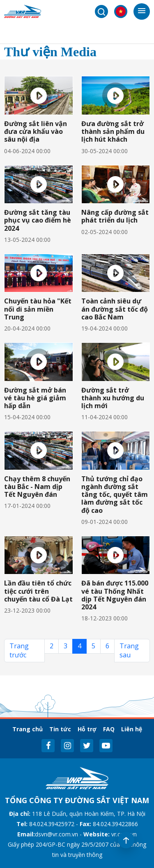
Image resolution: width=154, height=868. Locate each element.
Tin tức (60, 729)
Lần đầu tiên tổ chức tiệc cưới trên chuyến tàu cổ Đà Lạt (38, 591)
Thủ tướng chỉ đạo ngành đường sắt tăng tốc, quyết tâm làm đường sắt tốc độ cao (115, 495)
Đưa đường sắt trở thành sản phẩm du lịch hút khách (113, 131)
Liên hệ (132, 729)
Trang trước (19, 650)
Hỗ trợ (87, 729)
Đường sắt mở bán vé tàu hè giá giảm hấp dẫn (35, 398)
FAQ (109, 729)
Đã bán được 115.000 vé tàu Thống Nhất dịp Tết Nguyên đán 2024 (115, 595)
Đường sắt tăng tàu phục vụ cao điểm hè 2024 (38, 220)
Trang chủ (28, 729)
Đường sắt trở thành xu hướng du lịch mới (113, 398)
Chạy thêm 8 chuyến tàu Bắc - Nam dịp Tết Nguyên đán (37, 487)
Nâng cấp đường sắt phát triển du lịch (115, 216)
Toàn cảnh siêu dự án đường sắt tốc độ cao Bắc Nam (115, 309)
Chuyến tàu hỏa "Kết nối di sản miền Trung (38, 309)
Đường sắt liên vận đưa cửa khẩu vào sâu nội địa (36, 131)
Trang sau (129, 650)
